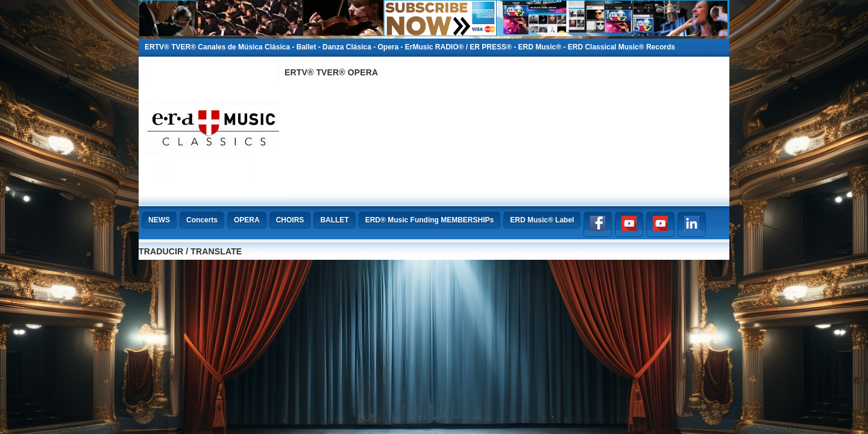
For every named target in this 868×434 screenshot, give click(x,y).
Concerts (202, 220)
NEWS (159, 220)
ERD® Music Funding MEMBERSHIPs (430, 220)
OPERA (247, 220)
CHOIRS (290, 220)
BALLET (334, 220)
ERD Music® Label (542, 220)
